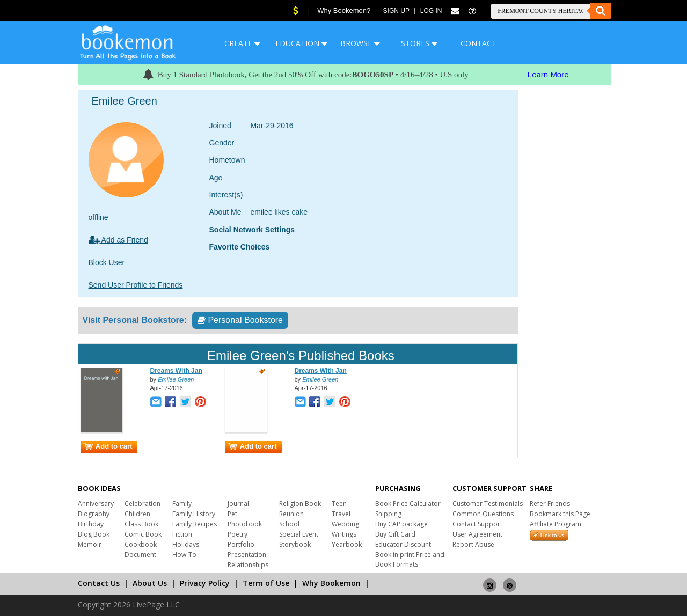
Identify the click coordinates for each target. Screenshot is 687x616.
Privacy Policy (205, 583)
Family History (194, 514)
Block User (107, 262)
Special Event (299, 534)
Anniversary (96, 504)
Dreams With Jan (176, 371)
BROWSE (360, 43)
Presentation (247, 555)
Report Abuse (473, 544)
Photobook (245, 524)
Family (182, 504)
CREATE (242, 43)
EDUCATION (301, 43)
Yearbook (347, 544)
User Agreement (477, 534)
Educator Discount (403, 544)
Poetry (237, 534)
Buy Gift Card (395, 534)
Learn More (548, 74)
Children (137, 514)
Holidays (186, 544)
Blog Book (94, 534)
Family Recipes (195, 524)
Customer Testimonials (488, 504)
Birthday (91, 524)
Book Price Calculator (408, 504)
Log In (431, 11)
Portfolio (241, 544)
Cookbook (141, 544)
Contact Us (99, 583)
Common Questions (483, 514)
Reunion (291, 514)
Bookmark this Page (560, 514)
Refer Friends (550, 504)
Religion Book (300, 504)
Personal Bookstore (240, 320)
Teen (339, 504)
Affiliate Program (556, 524)
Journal (238, 504)
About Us (150, 583)
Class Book (141, 524)
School (289, 524)
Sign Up (396, 11)
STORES (419, 43)
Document (140, 555)
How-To (184, 555)
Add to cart (108, 446)
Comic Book (143, 534)
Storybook (295, 544)
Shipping (388, 514)
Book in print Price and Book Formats (410, 559)
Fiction (182, 534)
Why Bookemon (331, 583)
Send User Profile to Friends (136, 285)
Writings (344, 534)
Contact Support (477, 524)
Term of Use (266, 583)
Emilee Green (176, 379)
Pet (232, 514)
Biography (94, 514)
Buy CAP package (401, 524)
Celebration (142, 504)
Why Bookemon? (344, 10)
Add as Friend (118, 240)
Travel (341, 514)
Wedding (345, 524)
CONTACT (478, 43)
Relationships (248, 565)
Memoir (90, 544)
